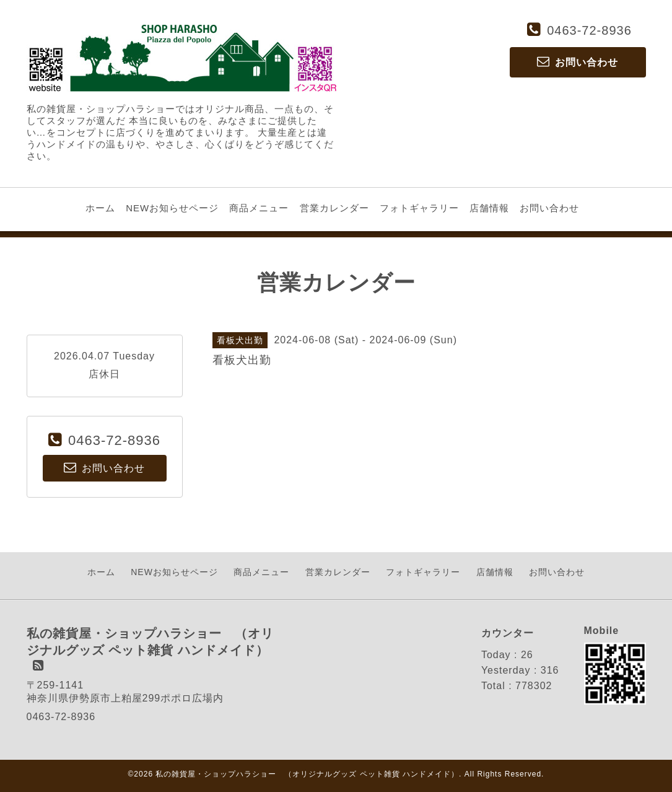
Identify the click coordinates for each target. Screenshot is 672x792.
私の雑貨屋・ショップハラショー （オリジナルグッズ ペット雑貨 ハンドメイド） (307, 774)
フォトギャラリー (419, 208)
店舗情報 (489, 208)
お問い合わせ (549, 208)
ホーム (100, 208)
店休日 (104, 374)
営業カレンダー (334, 208)
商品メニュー (259, 208)
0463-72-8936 (589, 30)
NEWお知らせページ (172, 208)
